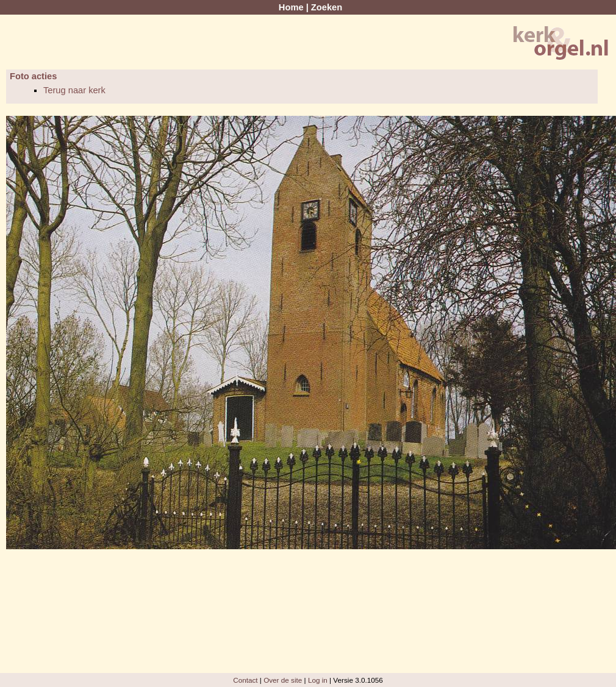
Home (291, 7)
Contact (245, 680)
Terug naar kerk (74, 90)
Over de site (283, 680)
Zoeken (327, 7)
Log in (318, 680)
